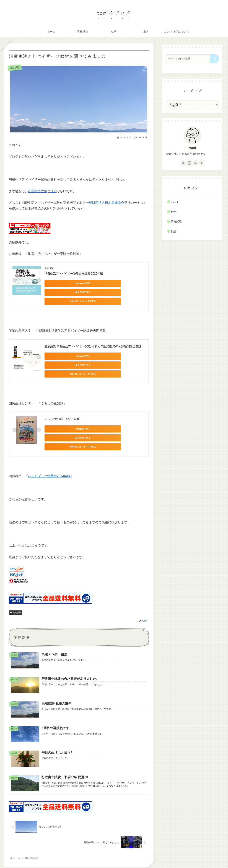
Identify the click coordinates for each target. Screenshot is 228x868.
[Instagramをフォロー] (189, 163)
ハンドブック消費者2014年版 (49, 452)
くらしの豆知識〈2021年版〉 (63, 402)
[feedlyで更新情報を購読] (195, 163)
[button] (215, 59)
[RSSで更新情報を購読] (201, 163)
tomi (192, 148)
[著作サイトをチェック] (183, 163)
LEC (54, 191)
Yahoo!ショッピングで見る (61, 292)
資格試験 (15, 588)
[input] (190, 59)
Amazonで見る (61, 283)
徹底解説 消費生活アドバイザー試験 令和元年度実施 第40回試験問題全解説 (93, 337)
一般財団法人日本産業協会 (105, 203)
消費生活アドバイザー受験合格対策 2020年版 (74, 274)
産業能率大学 (38, 191)
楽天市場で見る (94, 283)
